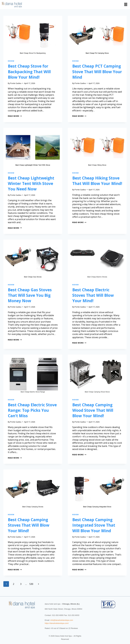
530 (31, 584)
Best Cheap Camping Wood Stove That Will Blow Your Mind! (93, 410)
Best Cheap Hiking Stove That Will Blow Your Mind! (97, 181)
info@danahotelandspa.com (62, 620)
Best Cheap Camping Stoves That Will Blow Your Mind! (29, 525)
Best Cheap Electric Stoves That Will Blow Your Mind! (93, 295)
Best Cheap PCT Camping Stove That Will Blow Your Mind (97, 71)
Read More (15, 116)
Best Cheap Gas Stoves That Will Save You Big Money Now (30, 295)
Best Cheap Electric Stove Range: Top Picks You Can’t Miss (32, 410)
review (11, 61)
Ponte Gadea (16, 83)
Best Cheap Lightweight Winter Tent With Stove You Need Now (31, 183)
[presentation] (33, 35)
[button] (77, 5)
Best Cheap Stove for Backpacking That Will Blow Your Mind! (29, 71)
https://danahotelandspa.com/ (57, 623)
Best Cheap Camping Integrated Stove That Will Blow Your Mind (94, 525)
